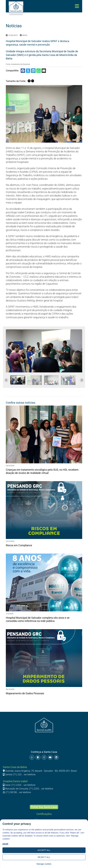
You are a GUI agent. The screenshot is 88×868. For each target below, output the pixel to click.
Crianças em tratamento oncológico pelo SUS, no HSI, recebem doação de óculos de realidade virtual (42, 471)
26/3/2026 (10, 689)
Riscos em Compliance (19, 545)
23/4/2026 (10, 541)
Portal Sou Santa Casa (44, 807)
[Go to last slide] (6, 380)
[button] (18, 380)
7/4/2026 (10, 614)
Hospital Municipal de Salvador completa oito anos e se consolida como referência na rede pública (38, 619)
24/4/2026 (10, 466)
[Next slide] (82, 380)
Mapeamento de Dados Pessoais (25, 693)
